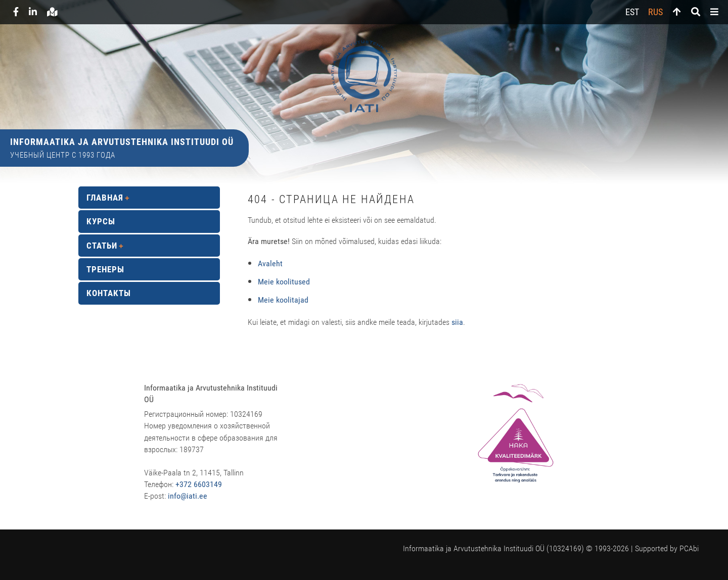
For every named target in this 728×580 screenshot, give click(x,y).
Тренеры (105, 269)
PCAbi (689, 548)
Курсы (101, 221)
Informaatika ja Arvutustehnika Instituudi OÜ (122, 142)
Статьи (102, 246)
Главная (105, 198)
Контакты (109, 293)
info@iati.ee (188, 496)
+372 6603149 (199, 484)
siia (457, 322)
